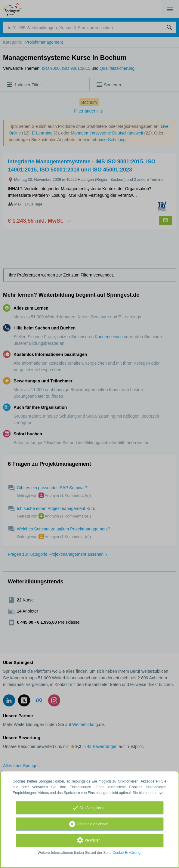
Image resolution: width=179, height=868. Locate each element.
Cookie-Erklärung (127, 853)
